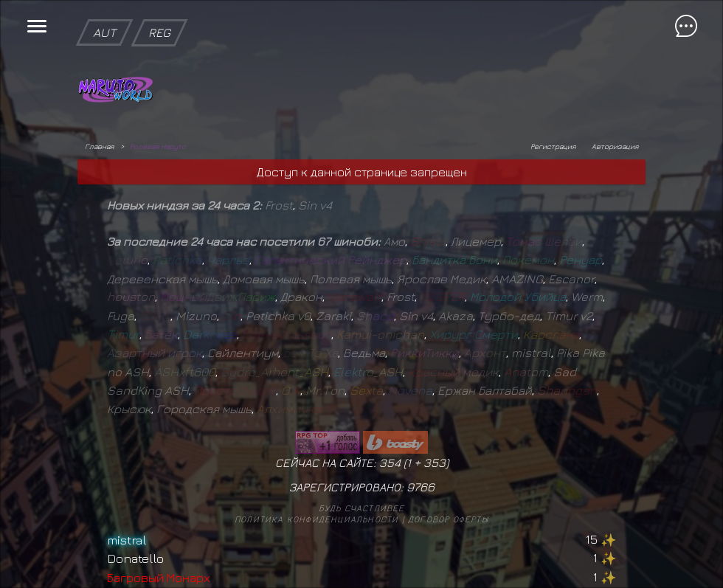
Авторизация (615, 146)
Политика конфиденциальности (316, 519)
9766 (421, 487)
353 (435, 463)
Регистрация (553, 146)
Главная (99, 146)
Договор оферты (448, 519)
